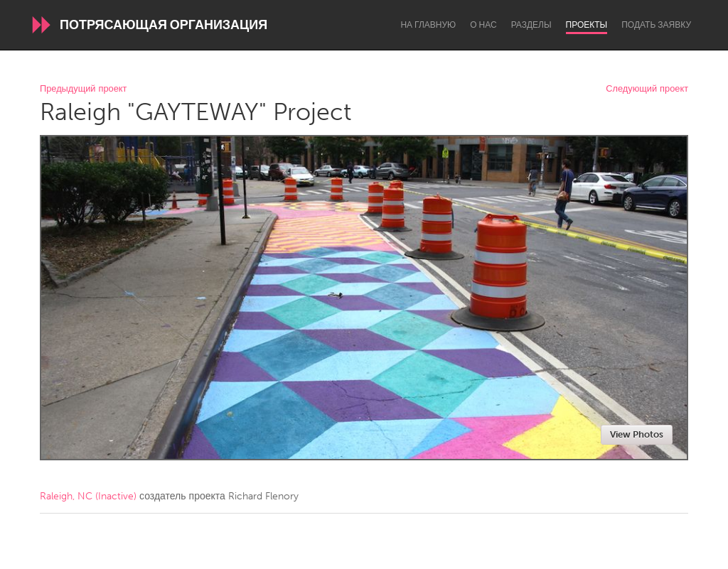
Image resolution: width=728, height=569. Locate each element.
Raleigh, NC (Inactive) (88, 496)
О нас (483, 25)
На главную (428, 25)
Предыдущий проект (83, 89)
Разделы (531, 25)
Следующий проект (647, 89)
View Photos (637, 434)
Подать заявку (656, 25)
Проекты (587, 25)
